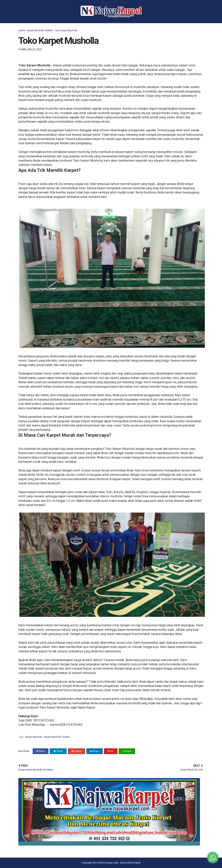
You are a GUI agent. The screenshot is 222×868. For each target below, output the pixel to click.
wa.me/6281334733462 (66, 725)
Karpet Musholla (34, 737)
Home (22, 31)
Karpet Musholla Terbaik (40, 31)
